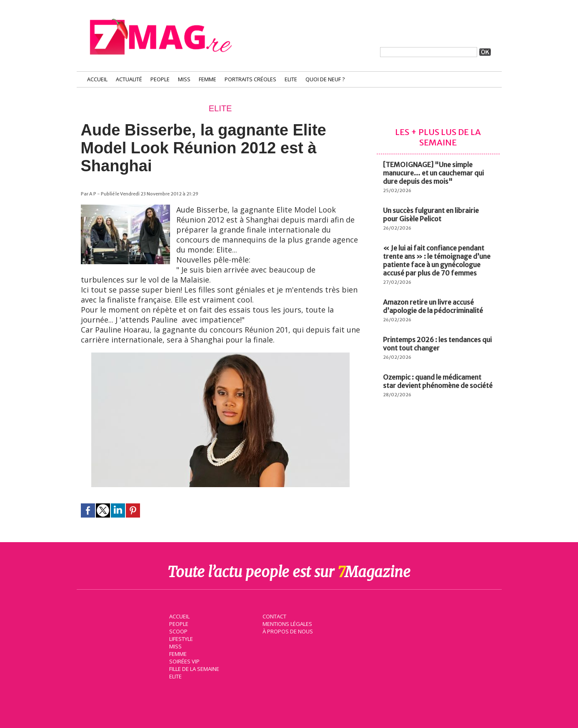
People (160, 79)
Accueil (97, 79)
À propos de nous (287, 630)
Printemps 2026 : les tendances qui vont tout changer (437, 344)
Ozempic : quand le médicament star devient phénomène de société (438, 381)
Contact (274, 615)
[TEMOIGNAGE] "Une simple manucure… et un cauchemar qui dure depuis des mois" (433, 173)
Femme (208, 79)
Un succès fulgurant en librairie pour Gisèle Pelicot (431, 215)
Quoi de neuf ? (325, 79)
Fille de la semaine (194, 668)
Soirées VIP (183, 660)
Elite (291, 79)
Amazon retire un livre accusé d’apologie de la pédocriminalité (433, 306)
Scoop (178, 630)
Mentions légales (287, 623)
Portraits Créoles (250, 79)
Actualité (129, 79)
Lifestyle (180, 638)
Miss (184, 79)
